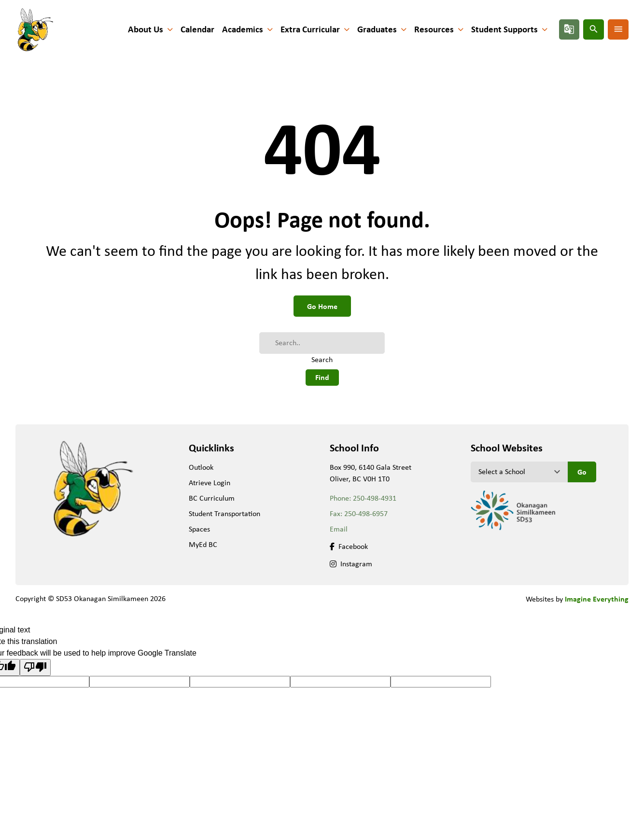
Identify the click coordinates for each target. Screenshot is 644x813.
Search (322, 359)
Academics (243, 29)
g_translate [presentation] (569, 29)
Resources (434, 29)
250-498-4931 (375, 498)
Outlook (201, 467)
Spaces (199, 529)
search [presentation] (594, 29)
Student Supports (504, 29)
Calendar (197, 29)
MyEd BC (203, 544)
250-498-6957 (366, 513)
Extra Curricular (310, 29)
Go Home (322, 306)
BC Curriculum (212, 498)
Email (339, 529)
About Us (146, 29)
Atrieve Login (210, 483)
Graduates (377, 29)
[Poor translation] (35, 667)
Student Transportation (224, 513)
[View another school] (519, 472)
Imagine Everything (597, 599)
